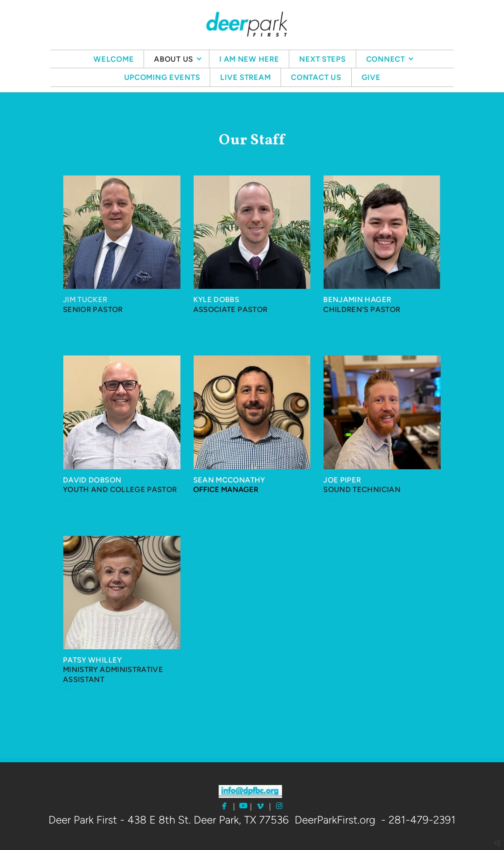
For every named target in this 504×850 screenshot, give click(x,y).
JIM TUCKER (85, 300)
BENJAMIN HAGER (357, 300)
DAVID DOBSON (92, 480)
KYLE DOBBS (216, 300)
